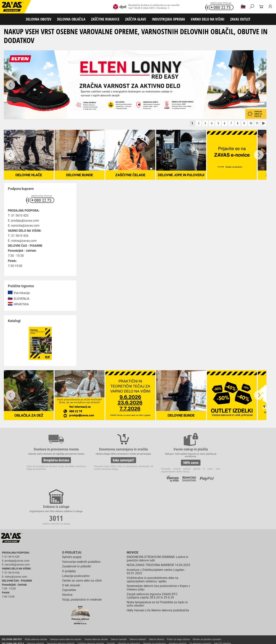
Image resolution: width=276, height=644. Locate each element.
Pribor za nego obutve (178, 599)
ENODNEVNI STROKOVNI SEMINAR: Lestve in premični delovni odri (157, 519)
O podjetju (71, 513)
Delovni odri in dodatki (79, 629)
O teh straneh (71, 545)
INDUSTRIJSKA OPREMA (168, 19)
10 (249, 124)
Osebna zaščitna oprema (42, 629)
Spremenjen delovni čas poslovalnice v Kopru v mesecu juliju (158, 548)
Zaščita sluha (71, 621)
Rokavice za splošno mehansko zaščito (47, 608)
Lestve (62, 629)
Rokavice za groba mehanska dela (88, 608)
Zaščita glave (88, 621)
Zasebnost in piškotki (77, 526)
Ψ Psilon (238, 639)
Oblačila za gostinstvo (154, 604)
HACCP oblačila (222, 604)
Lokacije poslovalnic (76, 536)
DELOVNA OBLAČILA (71, 19)
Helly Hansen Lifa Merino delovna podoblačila (158, 570)
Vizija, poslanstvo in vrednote (82, 559)
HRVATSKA (21, 305)
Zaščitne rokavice (174, 608)
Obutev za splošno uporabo (207, 599)
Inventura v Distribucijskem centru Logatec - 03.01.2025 (156, 532)
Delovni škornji (156, 599)
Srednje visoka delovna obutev (66, 599)
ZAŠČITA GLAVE (136, 19)
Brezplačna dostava (51, 463)
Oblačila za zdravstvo (129, 604)
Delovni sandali (119, 599)
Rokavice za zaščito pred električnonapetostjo (25, 616)
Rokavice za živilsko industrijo (185, 612)
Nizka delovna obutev (36, 599)
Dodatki (111, 604)
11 (256, 124)
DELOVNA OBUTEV (39, 19)
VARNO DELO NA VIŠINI (208, 19)
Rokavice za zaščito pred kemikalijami (223, 612)
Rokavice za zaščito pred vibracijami (58, 612)
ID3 (247, 639)
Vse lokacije (22, 293)
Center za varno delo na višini (82, 541)
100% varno (166, 463)
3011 (224, 464)
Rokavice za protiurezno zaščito (125, 608)
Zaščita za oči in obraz (33, 621)
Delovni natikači (138, 599)
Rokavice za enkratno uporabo (95, 612)
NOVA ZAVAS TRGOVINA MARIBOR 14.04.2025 (158, 525)
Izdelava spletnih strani (220, 639)
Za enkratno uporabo (200, 604)
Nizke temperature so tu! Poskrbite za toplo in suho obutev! (157, 564)
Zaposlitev (69, 550)
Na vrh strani (263, 638)
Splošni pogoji (72, 517)
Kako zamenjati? (109, 463)
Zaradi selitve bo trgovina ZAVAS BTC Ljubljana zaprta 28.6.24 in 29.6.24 (152, 556)
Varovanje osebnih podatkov (81, 522)
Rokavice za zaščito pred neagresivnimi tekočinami (140, 612)
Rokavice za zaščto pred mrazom (19, 612)
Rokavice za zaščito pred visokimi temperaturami (211, 608)
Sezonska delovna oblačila (61, 604)
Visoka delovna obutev (96, 599)
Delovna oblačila (35, 604)
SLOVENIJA (21, 299)
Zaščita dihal (55, 621)
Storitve (67, 555)
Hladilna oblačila (178, 604)
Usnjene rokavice (153, 608)
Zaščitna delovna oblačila (91, 604)
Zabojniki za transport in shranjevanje (50, 625)
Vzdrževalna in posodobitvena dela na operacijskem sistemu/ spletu (152, 540)
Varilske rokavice (248, 608)
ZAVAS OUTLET (240, 19)
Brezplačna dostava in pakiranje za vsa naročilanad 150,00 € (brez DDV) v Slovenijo (146, 7)
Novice (132, 513)
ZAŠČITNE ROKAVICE (105, 19)
